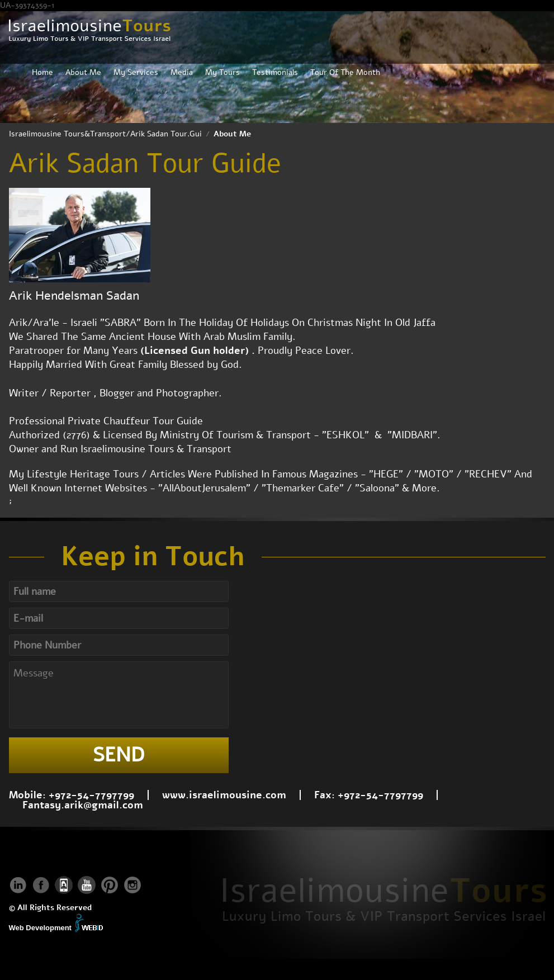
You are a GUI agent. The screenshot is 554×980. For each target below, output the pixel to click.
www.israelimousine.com (224, 795)
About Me (83, 72)
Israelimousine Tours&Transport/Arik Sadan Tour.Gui (105, 134)
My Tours (222, 72)
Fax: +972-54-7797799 (369, 795)
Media (182, 72)
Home (42, 72)
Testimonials (275, 72)
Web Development (40, 928)
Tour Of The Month (345, 72)
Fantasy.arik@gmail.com (83, 805)
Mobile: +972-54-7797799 (72, 795)
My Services (136, 72)
